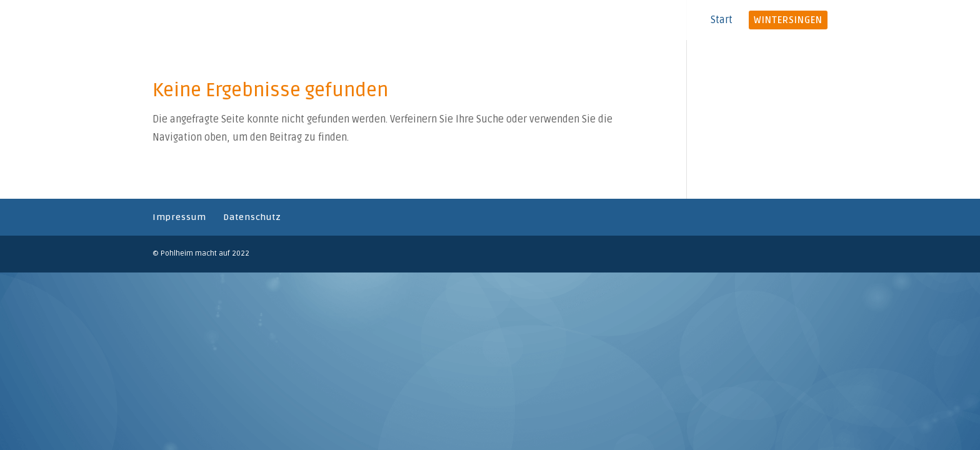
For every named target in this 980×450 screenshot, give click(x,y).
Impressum (179, 217)
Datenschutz (252, 217)
